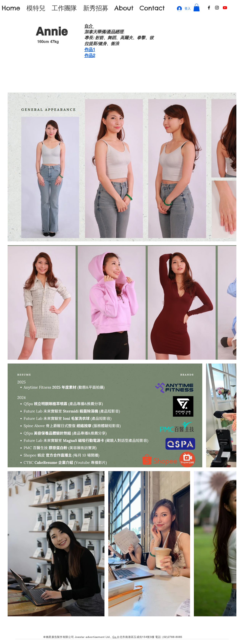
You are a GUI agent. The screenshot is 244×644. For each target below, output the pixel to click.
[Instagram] (217, 8)
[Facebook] (209, 8)
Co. (115, 637)
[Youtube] (225, 8)
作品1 (90, 50)
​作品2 (90, 55)
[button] (197, 8)
